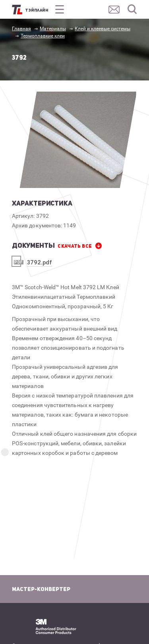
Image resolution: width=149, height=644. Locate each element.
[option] (78, 140)
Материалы (53, 29)
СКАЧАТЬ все (75, 246)
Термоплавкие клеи (43, 36)
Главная (21, 29)
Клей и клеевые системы (103, 29)
